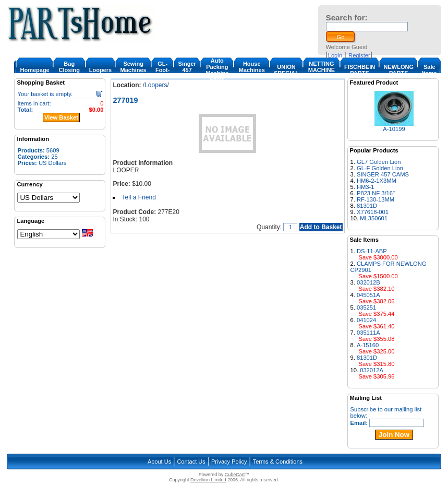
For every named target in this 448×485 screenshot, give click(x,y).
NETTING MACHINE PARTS (322, 70)
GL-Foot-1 (162, 70)
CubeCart (235, 475)
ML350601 (374, 218)
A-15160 (368, 345)
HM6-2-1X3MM (377, 181)
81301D (367, 206)
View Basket (61, 117)
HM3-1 (366, 187)
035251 (366, 307)
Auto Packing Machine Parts (217, 70)
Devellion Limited (208, 480)
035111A (368, 333)
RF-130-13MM (376, 199)
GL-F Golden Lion (380, 168)
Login (335, 55)
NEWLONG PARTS (399, 70)
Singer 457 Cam (187, 70)
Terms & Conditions (278, 462)
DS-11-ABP (372, 251)
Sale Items (429, 70)
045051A (368, 295)
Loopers (100, 70)
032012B (368, 282)
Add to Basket (321, 227)
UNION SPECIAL (286, 70)
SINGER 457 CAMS (383, 174)
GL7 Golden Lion (379, 162)
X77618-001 (373, 212)
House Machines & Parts (252, 70)
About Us (159, 462)
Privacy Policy (229, 462)
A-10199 (394, 129)
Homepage (34, 70)
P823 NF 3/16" (376, 193)
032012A (372, 370)
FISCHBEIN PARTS (360, 70)
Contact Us (191, 462)
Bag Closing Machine (69, 70)
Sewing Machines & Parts (134, 70)
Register (359, 55)
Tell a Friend (138, 197)
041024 (366, 320)
